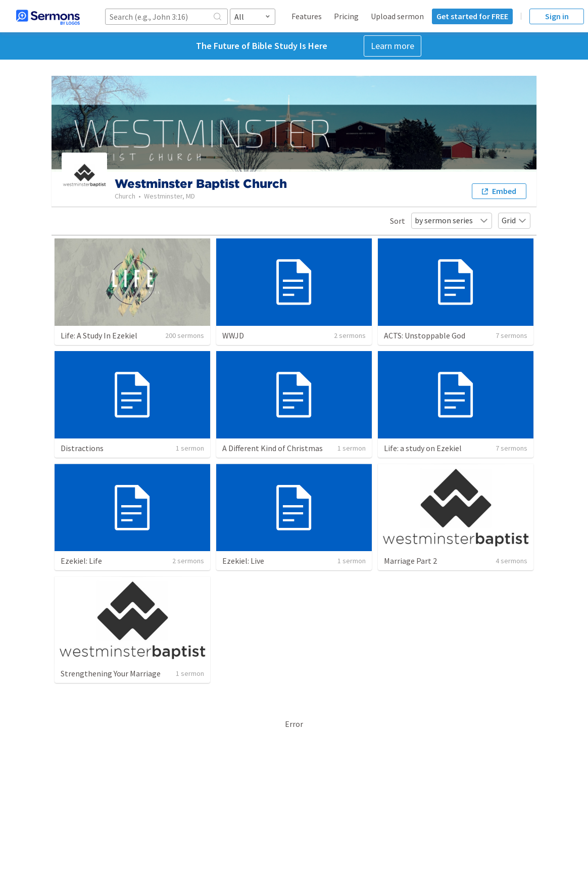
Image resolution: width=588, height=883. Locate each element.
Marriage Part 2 (410, 561)
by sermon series (452, 220)
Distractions (82, 448)
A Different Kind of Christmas (273, 448)
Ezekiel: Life (81, 561)
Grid (514, 220)
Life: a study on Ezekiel (423, 448)
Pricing (346, 16)
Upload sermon (397, 16)
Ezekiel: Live (243, 561)
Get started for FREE (472, 16)
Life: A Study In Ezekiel (99, 335)
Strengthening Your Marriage (111, 673)
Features (307, 16)
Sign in (557, 16)
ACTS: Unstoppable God (425, 335)
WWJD (233, 335)
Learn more (393, 46)
